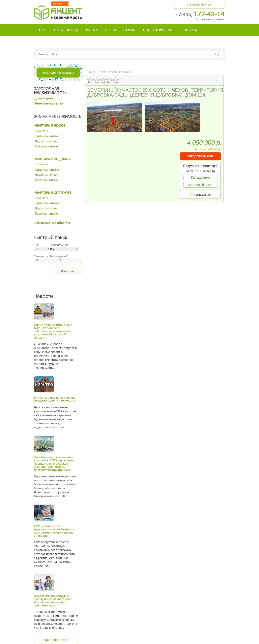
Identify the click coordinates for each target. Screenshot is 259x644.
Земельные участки (49, 104)
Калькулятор (200, 178)
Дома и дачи (44, 99)
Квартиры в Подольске (53, 159)
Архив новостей (56, 640)
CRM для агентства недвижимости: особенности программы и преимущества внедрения (54, 531)
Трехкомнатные (46, 147)
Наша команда (66, 31)
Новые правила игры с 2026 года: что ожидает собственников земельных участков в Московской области (53, 332)
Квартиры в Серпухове (53, 193)
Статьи (110, 31)
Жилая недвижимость (58, 117)
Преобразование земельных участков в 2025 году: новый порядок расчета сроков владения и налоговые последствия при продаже (54, 464)
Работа (92, 31)
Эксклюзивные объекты (52, 223)
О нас (42, 31)
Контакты (190, 31)
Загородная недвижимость (50, 91)
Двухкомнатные (46, 141)
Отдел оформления (159, 31)
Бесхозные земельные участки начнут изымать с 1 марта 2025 (55, 400)
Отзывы (129, 31)
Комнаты (41, 131)
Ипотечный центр (200, 185)
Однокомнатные (47, 136)
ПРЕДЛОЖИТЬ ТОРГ (201, 156)
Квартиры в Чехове (50, 126)
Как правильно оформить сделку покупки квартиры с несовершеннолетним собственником (53, 601)
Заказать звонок (199, 5)
